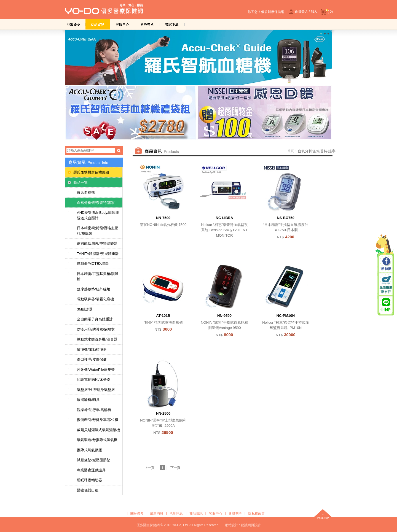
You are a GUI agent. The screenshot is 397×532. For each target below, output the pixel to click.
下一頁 (175, 468)
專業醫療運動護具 (91, 470)
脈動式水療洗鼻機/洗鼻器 (97, 339)
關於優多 (73, 24)
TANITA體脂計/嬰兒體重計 (98, 254)
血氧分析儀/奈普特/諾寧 (96, 203)
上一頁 (149, 468)
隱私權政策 (256, 514)
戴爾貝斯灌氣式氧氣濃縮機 (98, 430)
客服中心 (123, 24)
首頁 (291, 151)
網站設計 (232, 525)
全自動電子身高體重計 (95, 319)
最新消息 (157, 514)
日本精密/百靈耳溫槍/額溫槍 (98, 276)
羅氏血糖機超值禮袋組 (91, 172)
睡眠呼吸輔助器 (89, 480)
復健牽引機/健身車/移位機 (98, 420)
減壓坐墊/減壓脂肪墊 (94, 460)
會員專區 (147, 24)
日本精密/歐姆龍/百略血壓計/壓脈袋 (98, 231)
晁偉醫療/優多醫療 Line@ (386, 305)
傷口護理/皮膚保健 (92, 359)
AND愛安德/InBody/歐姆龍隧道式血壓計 (98, 215)
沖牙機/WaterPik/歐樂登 (96, 370)
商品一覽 (81, 183)
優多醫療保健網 (104, 11)
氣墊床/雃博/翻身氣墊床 (96, 390)
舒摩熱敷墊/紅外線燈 (94, 289)
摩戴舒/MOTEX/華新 (93, 264)
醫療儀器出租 (88, 490)
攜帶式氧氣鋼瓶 (89, 450)
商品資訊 (98, 24)
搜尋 (119, 151)
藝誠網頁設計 (251, 525)
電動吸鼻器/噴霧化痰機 (95, 299)
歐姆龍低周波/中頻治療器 (97, 243)
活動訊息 (176, 514)
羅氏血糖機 (86, 192)
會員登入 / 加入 (302, 12)
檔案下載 (172, 24)
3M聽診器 (85, 309)
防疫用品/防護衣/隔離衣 (96, 329)
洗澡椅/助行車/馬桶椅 (94, 410)
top (323, 515)
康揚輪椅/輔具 (88, 400)
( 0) (327, 12)
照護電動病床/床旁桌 (94, 380)
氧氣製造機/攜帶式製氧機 (97, 440)
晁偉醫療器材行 (386, 284)
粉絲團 (386, 264)
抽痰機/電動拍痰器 (92, 349)
